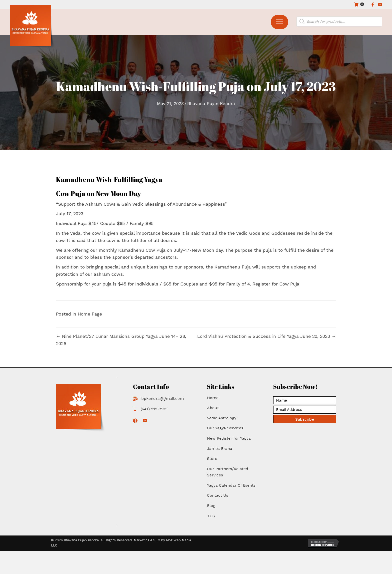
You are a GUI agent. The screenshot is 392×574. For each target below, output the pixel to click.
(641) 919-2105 (154, 409)
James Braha (220, 449)
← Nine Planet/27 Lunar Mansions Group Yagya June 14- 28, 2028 (121, 340)
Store (212, 459)
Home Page (90, 314)
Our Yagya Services (225, 428)
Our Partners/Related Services (228, 472)
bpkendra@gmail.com (162, 398)
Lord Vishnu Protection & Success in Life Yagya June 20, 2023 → (267, 336)
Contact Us (218, 495)
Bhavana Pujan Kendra (211, 103)
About (213, 408)
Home (213, 398)
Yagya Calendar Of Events (231, 485)
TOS (211, 516)
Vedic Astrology (222, 418)
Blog (211, 506)
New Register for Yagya (229, 438)
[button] (279, 22)
